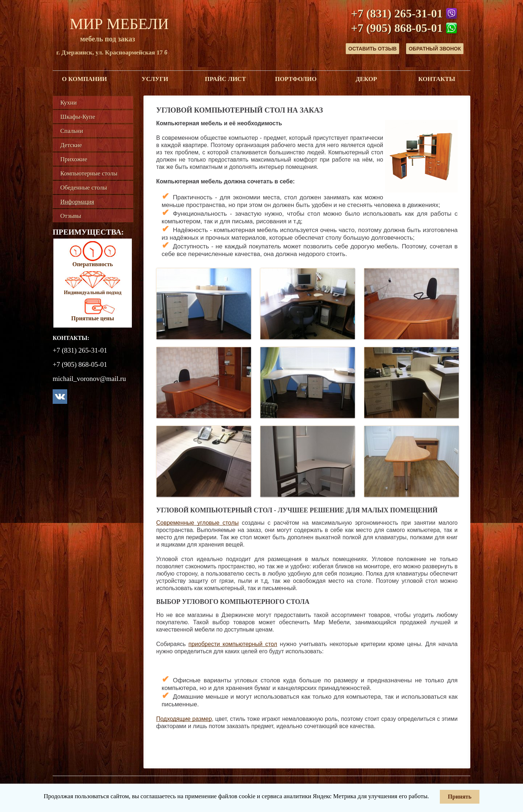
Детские (71, 145)
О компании (85, 79)
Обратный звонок (435, 49)
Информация (77, 202)
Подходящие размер (184, 719)
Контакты (437, 79)
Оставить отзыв (372, 49)
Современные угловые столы (197, 523)
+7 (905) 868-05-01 (397, 28)
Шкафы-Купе (78, 117)
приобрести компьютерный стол (233, 644)
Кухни (68, 103)
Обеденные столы (84, 188)
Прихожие (74, 159)
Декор (366, 79)
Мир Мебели (119, 24)
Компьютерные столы (89, 173)
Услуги (155, 79)
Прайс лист (225, 79)
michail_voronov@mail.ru (89, 379)
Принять (460, 797)
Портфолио (296, 79)
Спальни (72, 131)
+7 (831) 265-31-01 (397, 13)
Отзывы (71, 216)
